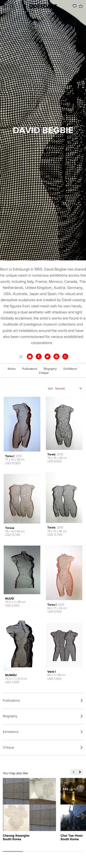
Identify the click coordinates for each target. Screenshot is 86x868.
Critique (44, 373)
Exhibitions (70, 369)
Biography (50, 369)
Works (12, 369)
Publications (30, 369)
